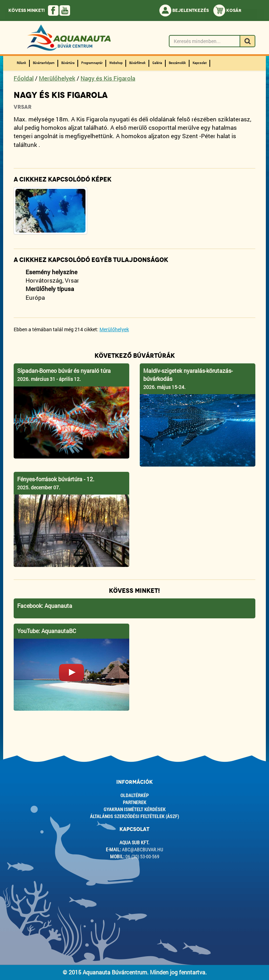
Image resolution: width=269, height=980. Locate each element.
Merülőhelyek (57, 78)
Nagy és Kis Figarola (108, 78)
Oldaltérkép (135, 795)
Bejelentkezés (184, 10)
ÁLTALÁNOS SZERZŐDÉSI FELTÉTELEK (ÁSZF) (134, 816)
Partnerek (135, 802)
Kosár (227, 10)
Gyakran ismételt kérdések (135, 809)
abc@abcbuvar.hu (143, 850)
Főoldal (24, 78)
